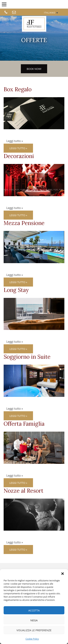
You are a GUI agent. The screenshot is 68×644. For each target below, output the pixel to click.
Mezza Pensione (24, 223)
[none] (51, 13)
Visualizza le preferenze (34, 630)
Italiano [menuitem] (50, 13)
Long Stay (16, 290)
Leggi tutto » (18, 148)
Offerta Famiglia (24, 424)
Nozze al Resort (23, 491)
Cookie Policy (32, 639)
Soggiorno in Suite (27, 357)
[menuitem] (51, 13)
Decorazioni (19, 156)
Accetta (34, 610)
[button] (63, 574)
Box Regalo (18, 89)
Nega (34, 620)
